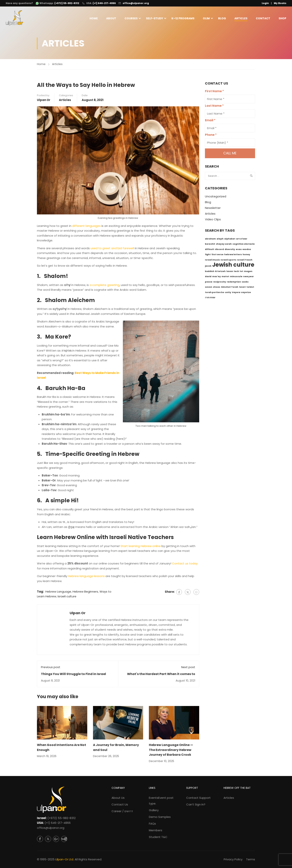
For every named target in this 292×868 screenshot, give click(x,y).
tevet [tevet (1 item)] (242, 288)
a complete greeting (104, 286)
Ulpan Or (44, 101)
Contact (263, 19)
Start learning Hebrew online (141, 547)
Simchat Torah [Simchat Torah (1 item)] (230, 288)
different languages (86, 227)
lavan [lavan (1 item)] (230, 272)
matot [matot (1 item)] (225, 277)
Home (94, 19)
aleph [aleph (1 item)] (220, 240)
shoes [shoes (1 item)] (217, 288)
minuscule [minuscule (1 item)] (236, 277)
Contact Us (120, 804)
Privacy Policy (233, 859)
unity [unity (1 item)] (228, 293)
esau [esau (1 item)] (239, 250)
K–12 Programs (183, 19)
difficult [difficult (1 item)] (210, 250)
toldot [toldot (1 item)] (250, 288)
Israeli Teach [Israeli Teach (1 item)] (245, 261)
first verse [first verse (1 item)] (217, 255)
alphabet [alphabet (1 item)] (230, 240)
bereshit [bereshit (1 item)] (210, 245)
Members (156, 830)
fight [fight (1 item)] (208, 255)
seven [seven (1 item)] (209, 288)
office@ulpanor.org (136, 3)
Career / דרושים (122, 811)
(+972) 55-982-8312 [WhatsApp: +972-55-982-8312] (67, 3)
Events (161, 801)
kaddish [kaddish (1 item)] (210, 272)
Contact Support (198, 798)
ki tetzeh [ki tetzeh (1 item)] (220, 272)
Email (210, 121)
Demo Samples (160, 817)
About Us (118, 798)
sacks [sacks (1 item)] (245, 283)
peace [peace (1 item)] (209, 283)
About (111, 19)
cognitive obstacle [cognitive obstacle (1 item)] (244, 245)
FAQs (152, 824)
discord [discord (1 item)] (219, 250)
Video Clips (213, 220)
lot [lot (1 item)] (241, 272)
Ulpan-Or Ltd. (65, 859)
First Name (214, 92)
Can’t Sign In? (196, 804)
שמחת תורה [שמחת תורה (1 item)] (210, 298)
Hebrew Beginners (85, 592)
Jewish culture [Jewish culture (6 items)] (233, 265)
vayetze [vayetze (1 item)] (246, 293)
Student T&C (158, 837)
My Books (280, 3)
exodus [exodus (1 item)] (247, 250)
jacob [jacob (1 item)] (208, 267)
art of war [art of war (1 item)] (242, 240)
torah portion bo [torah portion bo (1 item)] (215, 293)
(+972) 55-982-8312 (62, 818)
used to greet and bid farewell (112, 249)
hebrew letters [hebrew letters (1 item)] (233, 255)
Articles (241, 19)
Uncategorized (216, 197)
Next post (188, 668)
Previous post (51, 668)
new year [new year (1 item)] (248, 277)
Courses (131, 19)
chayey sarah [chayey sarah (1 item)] (224, 245)
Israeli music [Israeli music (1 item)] (212, 261)
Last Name (214, 107)
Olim (206, 19)
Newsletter (213, 209)
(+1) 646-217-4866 (104, 3)
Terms (251, 859)
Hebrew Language (58, 592)
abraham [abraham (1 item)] (210, 240)
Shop (282, 19)
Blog (222, 19)
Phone (211, 136)
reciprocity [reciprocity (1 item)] (220, 283)
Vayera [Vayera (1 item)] (236, 293)
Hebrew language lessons (86, 577)
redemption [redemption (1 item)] (234, 283)
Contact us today (185, 564)
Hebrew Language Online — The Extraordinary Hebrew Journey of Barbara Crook (171, 751)
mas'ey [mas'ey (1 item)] (217, 277)
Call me (230, 154)
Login (265, 3)
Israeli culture (67, 597)
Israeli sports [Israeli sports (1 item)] (228, 261)
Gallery (154, 810)
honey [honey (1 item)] (246, 255)
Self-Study (155, 19)
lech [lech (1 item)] (236, 272)
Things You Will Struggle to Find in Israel (73, 675)
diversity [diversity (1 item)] (230, 250)
